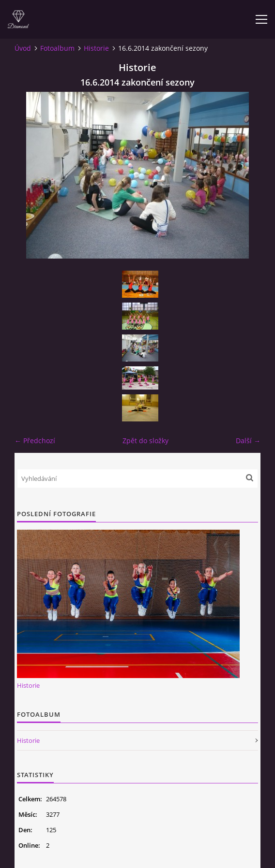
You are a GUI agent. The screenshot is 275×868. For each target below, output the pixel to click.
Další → (248, 441)
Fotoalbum (57, 48)
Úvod (23, 48)
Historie (96, 48)
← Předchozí (35, 441)
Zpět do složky (145, 441)
